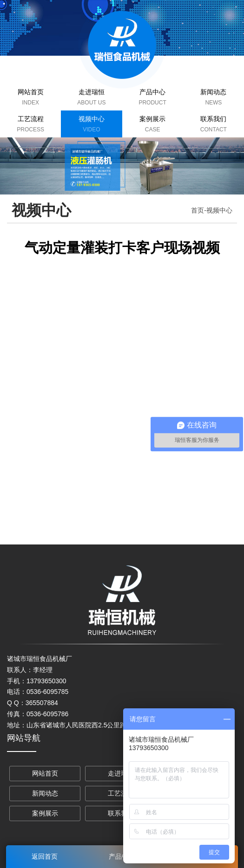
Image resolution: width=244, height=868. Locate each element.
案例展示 (152, 119)
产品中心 (152, 92)
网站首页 (31, 92)
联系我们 (213, 119)
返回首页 (45, 856)
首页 (198, 210)
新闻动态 (213, 92)
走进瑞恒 (92, 92)
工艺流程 (31, 119)
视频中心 (92, 119)
